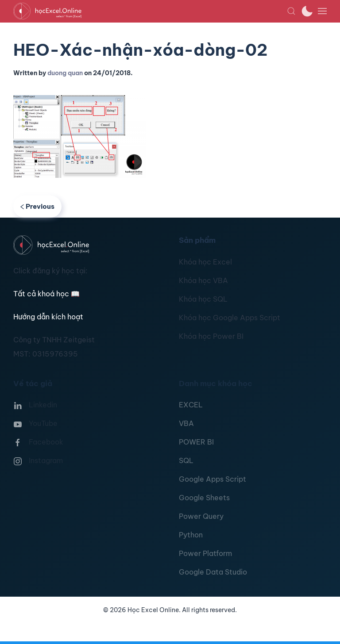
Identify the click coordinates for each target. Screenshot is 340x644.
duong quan (65, 73)
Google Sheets (204, 498)
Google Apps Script (212, 479)
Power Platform (205, 553)
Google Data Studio (213, 572)
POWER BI (196, 442)
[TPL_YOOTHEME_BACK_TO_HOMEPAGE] (150, 11)
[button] (291, 11)
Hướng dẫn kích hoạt (48, 317)
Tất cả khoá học (46, 294)
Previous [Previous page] (37, 206)
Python (191, 535)
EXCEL (191, 405)
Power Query (201, 516)
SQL (186, 460)
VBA (186, 423)
